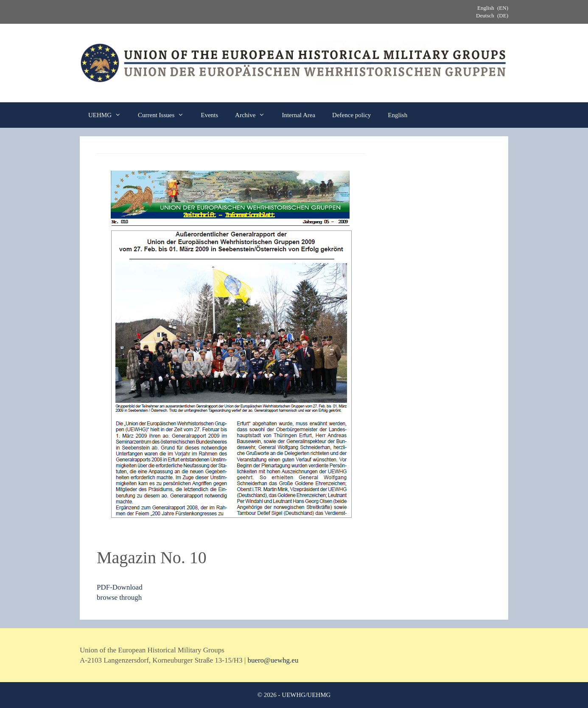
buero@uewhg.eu (273, 660)
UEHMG (109, 115)
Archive (254, 115)
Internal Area (298, 115)
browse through (119, 597)
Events (209, 115)
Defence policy (351, 115)
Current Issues (165, 115)
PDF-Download (120, 587)
